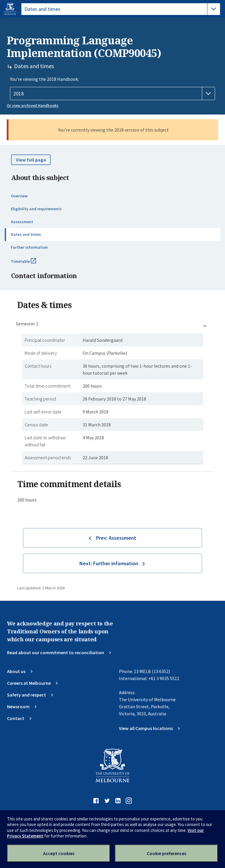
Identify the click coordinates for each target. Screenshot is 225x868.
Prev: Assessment (116, 538)
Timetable (30, 264)
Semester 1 (27, 324)
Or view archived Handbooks (33, 105)
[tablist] (121, 9)
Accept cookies (59, 853)
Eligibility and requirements (36, 209)
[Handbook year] (112, 94)
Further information (29, 247)
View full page (31, 160)
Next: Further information (109, 563)
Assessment (22, 222)
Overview (19, 196)
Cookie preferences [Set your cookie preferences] (167, 853)
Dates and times (26, 234)
